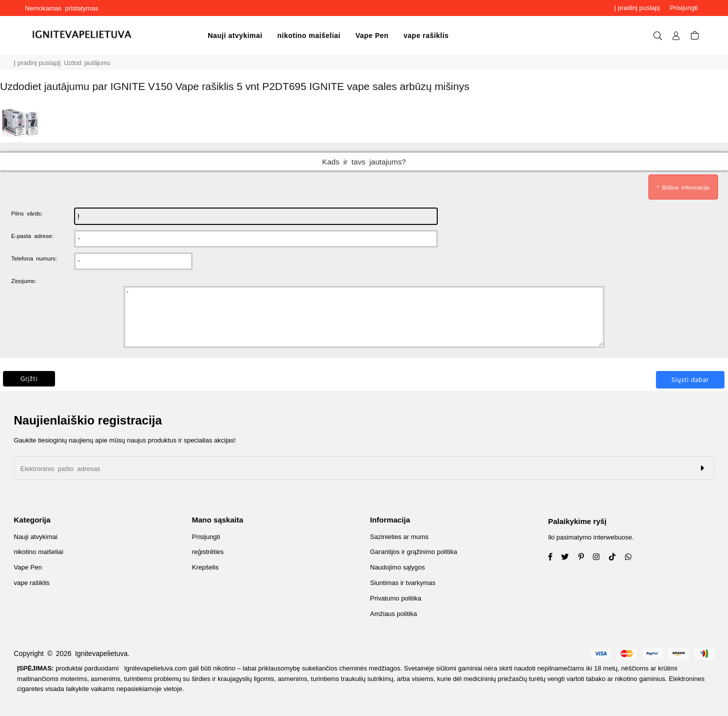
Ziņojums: (24, 280)
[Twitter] (569, 558)
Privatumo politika (396, 598)
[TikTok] (616, 558)
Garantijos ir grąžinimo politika (414, 552)
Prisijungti (684, 8)
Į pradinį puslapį (637, 8)
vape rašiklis (426, 35)
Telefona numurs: (34, 258)
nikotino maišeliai (309, 35)
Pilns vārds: (27, 213)
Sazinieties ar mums (400, 537)
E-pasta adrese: (32, 235)
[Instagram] (585, 558)
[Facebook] (554, 558)
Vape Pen (372, 35)
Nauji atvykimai (235, 35)
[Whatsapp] (632, 558)
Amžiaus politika (394, 614)
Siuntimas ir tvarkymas (403, 583)
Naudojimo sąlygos (398, 567)
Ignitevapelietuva (101, 653)
